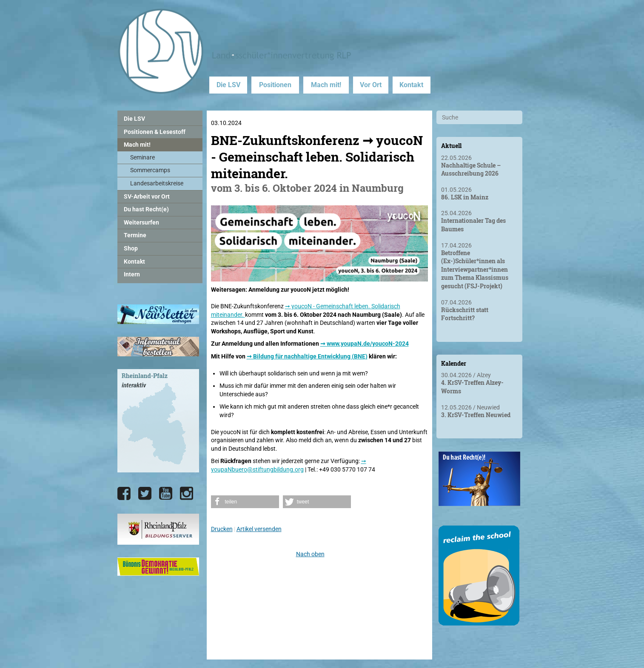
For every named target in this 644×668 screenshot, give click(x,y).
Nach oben (310, 554)
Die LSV (228, 85)
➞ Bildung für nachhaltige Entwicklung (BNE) (307, 356)
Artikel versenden (259, 529)
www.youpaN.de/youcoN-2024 (368, 344)
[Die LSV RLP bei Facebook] (124, 494)
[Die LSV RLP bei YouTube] (166, 494)
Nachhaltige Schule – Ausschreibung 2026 (471, 169)
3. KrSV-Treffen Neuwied (476, 415)
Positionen (275, 85)
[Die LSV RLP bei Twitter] (145, 494)
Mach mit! (326, 85)
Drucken (222, 529)
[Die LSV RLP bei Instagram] (187, 494)
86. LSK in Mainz (465, 197)
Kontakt (411, 85)
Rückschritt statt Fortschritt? (465, 314)
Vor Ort (371, 85)
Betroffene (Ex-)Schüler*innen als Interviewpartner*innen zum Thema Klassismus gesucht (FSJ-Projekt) (475, 269)
